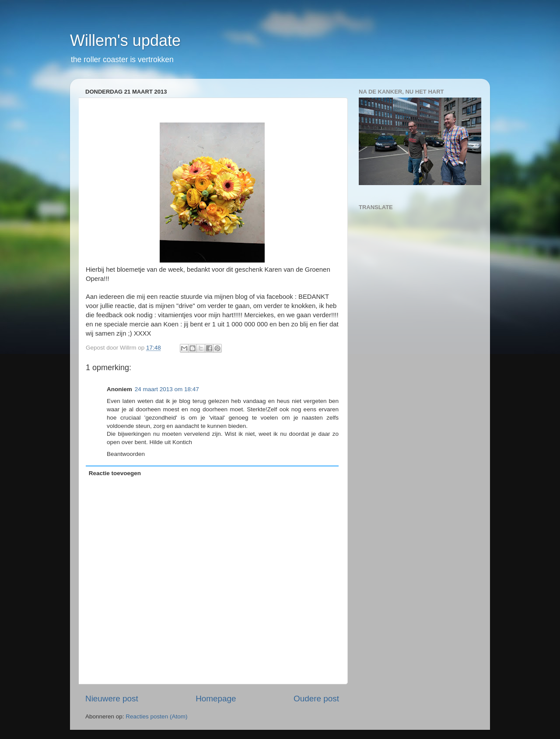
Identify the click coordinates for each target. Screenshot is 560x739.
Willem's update (125, 40)
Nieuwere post (112, 699)
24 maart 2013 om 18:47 (167, 389)
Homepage (216, 699)
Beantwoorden (126, 454)
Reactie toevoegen (115, 473)
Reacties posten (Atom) (156, 716)
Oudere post (316, 699)
